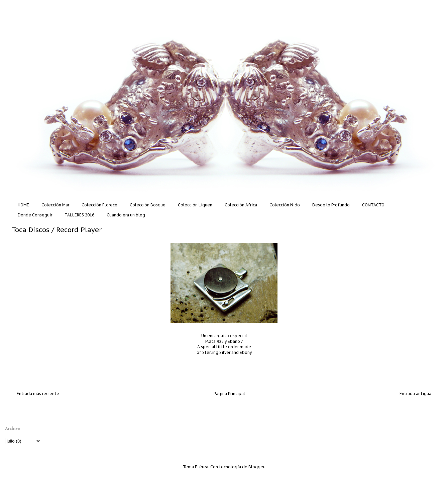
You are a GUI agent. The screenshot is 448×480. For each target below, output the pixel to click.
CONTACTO (373, 205)
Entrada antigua (415, 394)
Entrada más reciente (38, 394)
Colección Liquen (195, 205)
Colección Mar (55, 205)
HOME (23, 205)
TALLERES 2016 (79, 215)
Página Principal (229, 394)
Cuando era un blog (126, 215)
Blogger (256, 467)
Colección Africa (241, 205)
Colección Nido (285, 205)
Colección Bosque (148, 205)
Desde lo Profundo (331, 205)
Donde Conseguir (35, 215)
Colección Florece (99, 205)
